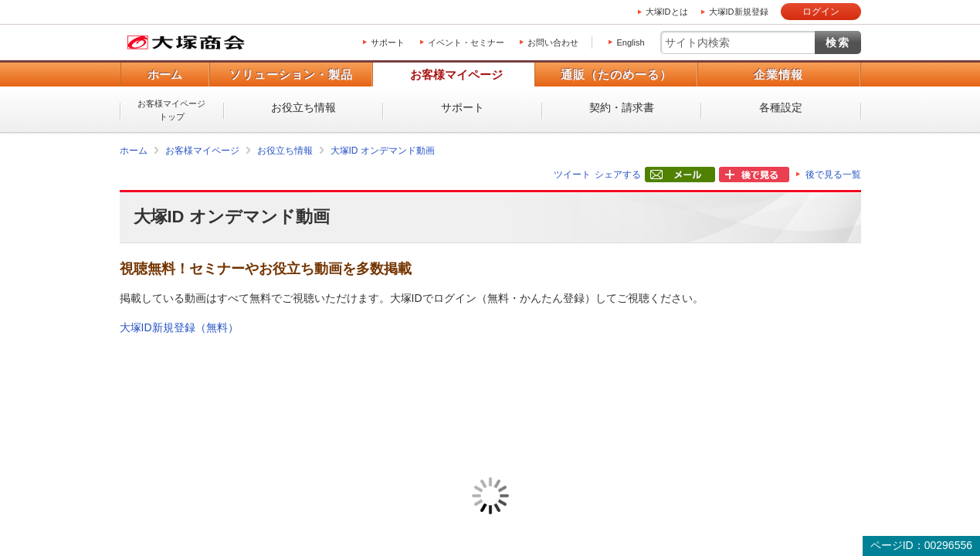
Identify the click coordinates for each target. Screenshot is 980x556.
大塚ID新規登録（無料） (179, 327)
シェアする (618, 175)
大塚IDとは (667, 12)
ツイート (572, 175)
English (630, 42)
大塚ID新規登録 (739, 12)
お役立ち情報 (303, 107)
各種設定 (781, 107)
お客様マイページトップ (171, 110)
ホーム (165, 75)
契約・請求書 (622, 107)
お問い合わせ (553, 42)
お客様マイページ (456, 75)
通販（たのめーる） (616, 75)
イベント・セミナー (466, 42)
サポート (388, 42)
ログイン (821, 12)
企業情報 (778, 75)
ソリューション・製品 (291, 75)
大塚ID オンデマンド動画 (383, 151)
